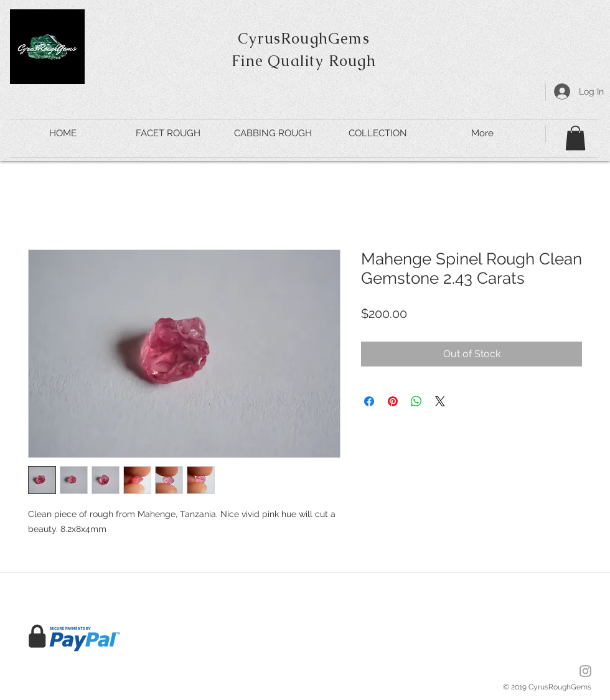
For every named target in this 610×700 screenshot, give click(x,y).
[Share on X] (440, 401)
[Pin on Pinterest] (393, 401)
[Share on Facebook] (369, 401)
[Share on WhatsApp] (416, 401)
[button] (575, 138)
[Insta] (585, 671)
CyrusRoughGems (304, 38)
